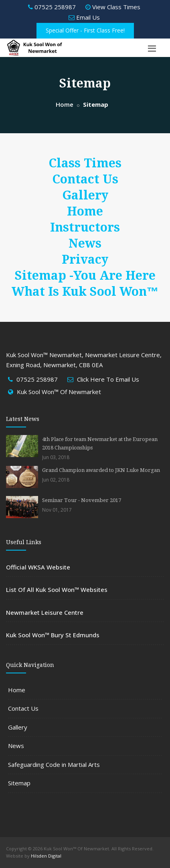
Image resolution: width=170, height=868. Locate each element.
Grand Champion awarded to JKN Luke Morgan (101, 470)
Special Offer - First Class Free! (85, 30)
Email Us (84, 17)
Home (65, 104)
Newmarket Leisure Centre (45, 612)
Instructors (85, 227)
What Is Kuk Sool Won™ (85, 292)
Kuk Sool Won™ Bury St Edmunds (53, 635)
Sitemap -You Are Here (85, 275)
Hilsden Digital (46, 856)
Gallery (85, 195)
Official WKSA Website (38, 567)
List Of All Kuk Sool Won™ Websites (57, 590)
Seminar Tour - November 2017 (82, 500)
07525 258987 (52, 7)
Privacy (85, 259)
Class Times (85, 163)
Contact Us (85, 179)
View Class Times (113, 7)
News (85, 243)
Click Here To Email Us (108, 379)
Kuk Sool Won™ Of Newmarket (59, 392)
